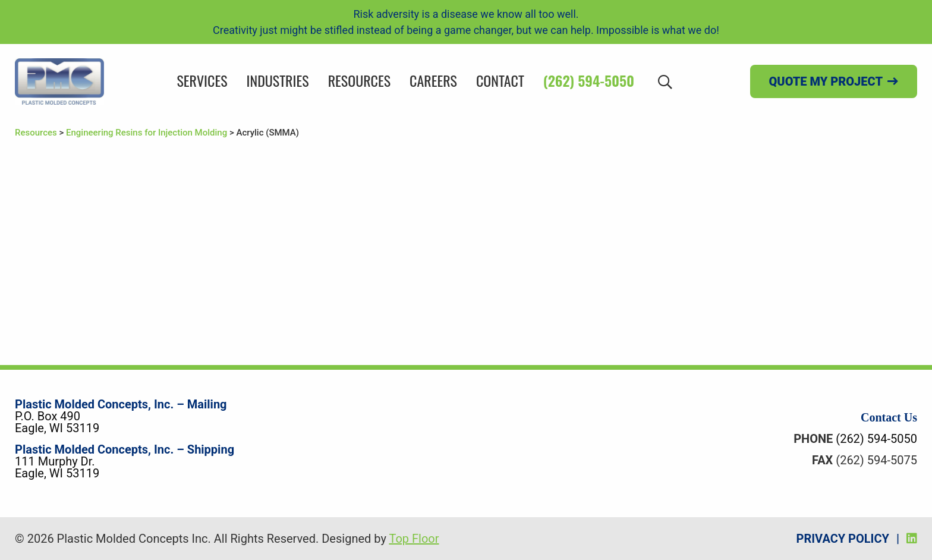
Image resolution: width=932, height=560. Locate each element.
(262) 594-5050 (589, 80)
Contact (500, 80)
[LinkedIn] (912, 539)
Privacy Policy (843, 539)
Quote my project (826, 81)
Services (202, 80)
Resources (359, 80)
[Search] (665, 81)
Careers (433, 80)
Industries (278, 80)
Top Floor (414, 539)
